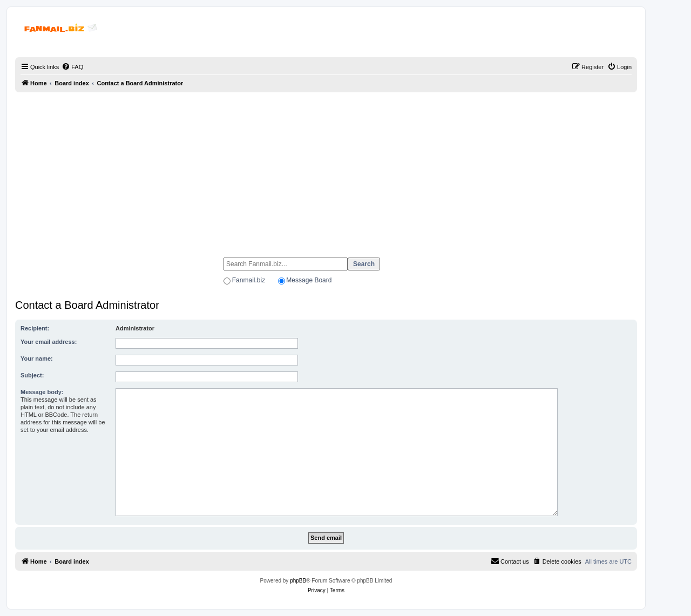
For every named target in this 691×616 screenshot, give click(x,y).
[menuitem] (72, 67)
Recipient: (35, 328)
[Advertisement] (326, 170)
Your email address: (49, 342)
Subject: (32, 375)
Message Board (309, 280)
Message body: (42, 392)
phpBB (298, 581)
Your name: (37, 358)
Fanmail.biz (249, 280)
